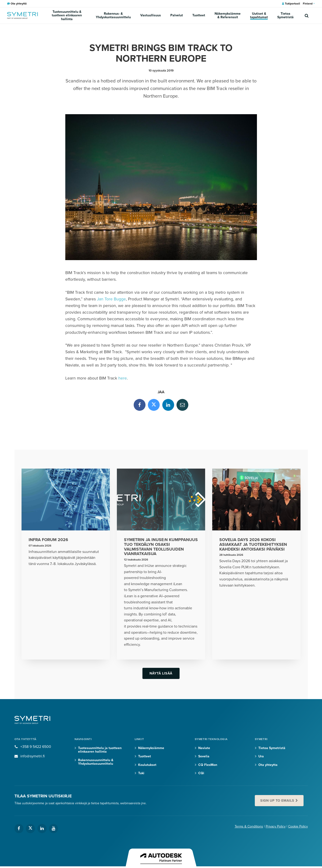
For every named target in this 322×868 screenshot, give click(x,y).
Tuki (141, 773)
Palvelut (177, 15)
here (123, 378)
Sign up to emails (277, 801)
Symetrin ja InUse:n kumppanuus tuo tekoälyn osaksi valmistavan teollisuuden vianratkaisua (161, 547)
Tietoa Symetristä (285, 15)
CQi (201, 773)
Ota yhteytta (268, 765)
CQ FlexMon (208, 765)
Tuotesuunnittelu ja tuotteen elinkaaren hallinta (100, 750)
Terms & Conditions (249, 826)
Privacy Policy (276, 826)
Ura (261, 756)
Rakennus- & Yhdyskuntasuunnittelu (113, 15)
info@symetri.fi (33, 756)
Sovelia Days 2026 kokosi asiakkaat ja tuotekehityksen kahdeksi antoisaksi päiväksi (253, 545)
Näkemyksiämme (151, 748)
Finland (309, 4)
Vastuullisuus (151, 15)
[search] (307, 15)
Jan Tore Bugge (111, 299)
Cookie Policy (298, 826)
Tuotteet (199, 15)
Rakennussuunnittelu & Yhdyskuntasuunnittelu (96, 762)
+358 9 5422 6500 (36, 747)
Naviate (204, 748)
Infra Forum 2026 (48, 540)
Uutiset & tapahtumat (259, 15)
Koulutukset (147, 765)
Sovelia (204, 756)
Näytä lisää (161, 673)
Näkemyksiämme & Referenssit (228, 15)
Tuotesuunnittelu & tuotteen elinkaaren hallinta (67, 15)
